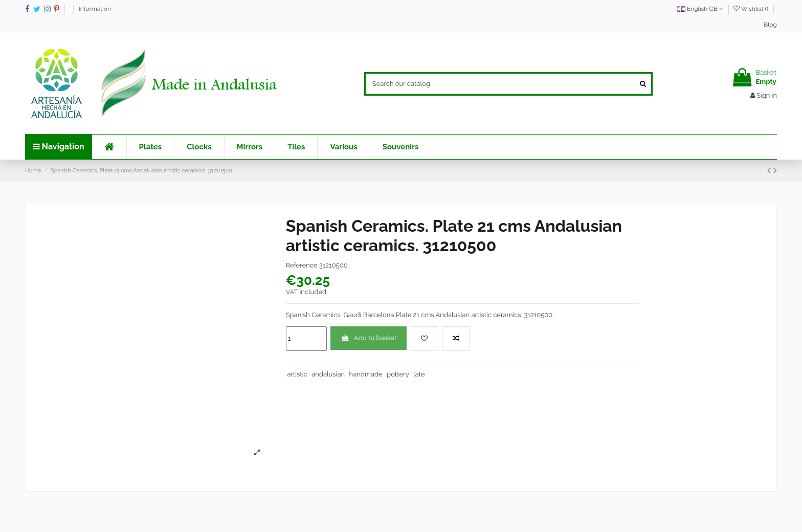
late (419, 374)
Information (95, 9)
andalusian (328, 374)
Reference (302, 265)
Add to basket (369, 338)
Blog (770, 25)
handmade (366, 374)
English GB (700, 9)
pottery (398, 374)
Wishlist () (752, 9)
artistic (297, 374)
